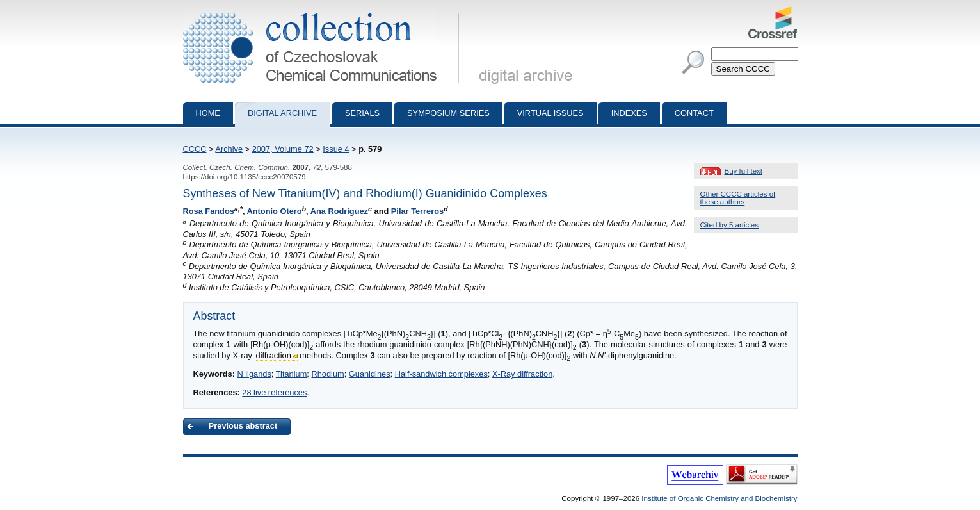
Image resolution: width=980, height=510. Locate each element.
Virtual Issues (550, 113)
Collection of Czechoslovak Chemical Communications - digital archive (324, 12)
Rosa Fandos (209, 211)
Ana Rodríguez (339, 211)
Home (208, 113)
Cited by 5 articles (730, 225)
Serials (362, 113)
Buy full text (744, 171)
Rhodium (327, 374)
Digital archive (282, 113)
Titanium (292, 374)
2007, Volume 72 (283, 149)
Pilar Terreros (417, 211)
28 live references (274, 392)
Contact (694, 113)
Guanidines (370, 374)
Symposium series (448, 113)
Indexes (629, 113)
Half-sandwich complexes (441, 374)
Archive (229, 149)
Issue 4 (336, 149)
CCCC (195, 149)
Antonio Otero (275, 211)
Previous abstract (243, 426)
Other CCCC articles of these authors (738, 198)
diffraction (274, 355)
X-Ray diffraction (522, 374)
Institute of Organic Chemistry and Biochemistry (719, 498)
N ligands (254, 374)
